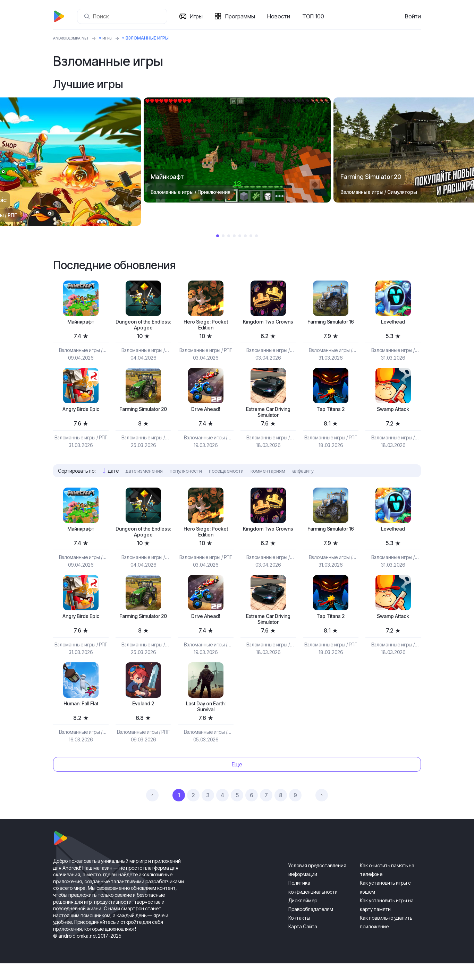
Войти (413, 16)
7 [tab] (251, 236)
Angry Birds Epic (81, 414)
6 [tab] (245, 236)
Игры (199, 16)
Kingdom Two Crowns (268, 326)
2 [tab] (223, 236)
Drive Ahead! (206, 414)
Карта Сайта (303, 943)
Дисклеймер (303, 917)
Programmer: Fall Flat (81, 718)
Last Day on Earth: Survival (206, 722)
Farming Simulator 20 (143, 417)
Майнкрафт (81, 323)
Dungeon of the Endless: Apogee (143, 326)
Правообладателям (311, 926)
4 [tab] (234, 236)
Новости (281, 16)
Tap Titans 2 (331, 414)
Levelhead (393, 323)
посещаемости (226, 477)
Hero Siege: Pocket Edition (206, 326)
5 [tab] (240, 236)
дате (113, 477)
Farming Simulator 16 (331, 326)
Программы (243, 16)
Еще (237, 781)
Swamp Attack (393, 414)
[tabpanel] (237, 150)
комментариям (268, 477)
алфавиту (303, 477)
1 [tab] (218, 236)
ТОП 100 (316, 16)
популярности (186, 477)
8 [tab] (256, 236)
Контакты (299, 934)
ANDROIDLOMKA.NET (75, 38)
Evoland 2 (143, 718)
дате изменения (144, 477)
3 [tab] (229, 236)
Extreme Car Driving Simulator (268, 417)
